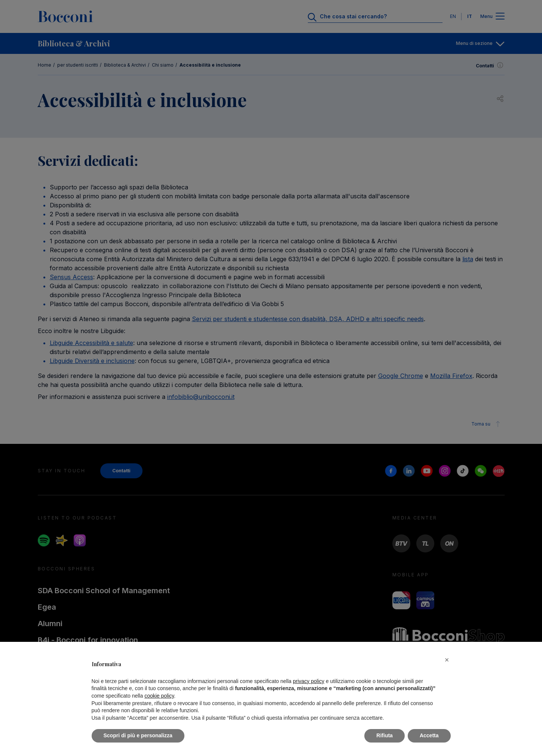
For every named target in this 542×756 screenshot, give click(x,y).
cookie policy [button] (159, 696)
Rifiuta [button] (385, 735)
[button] (447, 660)
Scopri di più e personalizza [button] (138, 735)
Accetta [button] (429, 735)
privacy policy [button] (309, 681)
